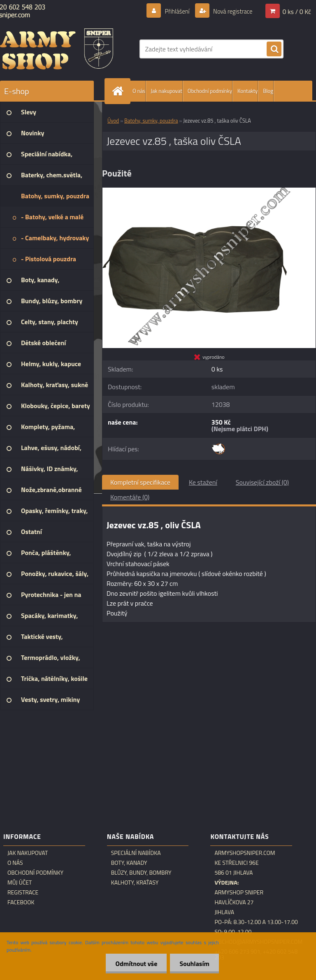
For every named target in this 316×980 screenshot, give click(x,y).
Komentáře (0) (130, 497)
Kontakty (247, 91)
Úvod (113, 121)
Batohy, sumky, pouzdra (151, 121)
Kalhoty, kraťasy (135, 882)
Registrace (23, 892)
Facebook (21, 902)
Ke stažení (203, 482)
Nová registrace (230, 11)
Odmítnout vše (134, 964)
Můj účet (20, 882)
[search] (274, 49)
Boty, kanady (129, 863)
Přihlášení (172, 11)
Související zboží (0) (262, 482)
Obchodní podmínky (210, 91)
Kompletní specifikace (140, 482)
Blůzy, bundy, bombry (141, 873)
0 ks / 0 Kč (297, 11)
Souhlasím (194, 964)
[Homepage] (119, 91)
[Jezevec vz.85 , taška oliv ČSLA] (209, 191)
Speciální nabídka (136, 853)
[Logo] (57, 49)
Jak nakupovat (166, 91)
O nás (139, 91)
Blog (268, 91)
